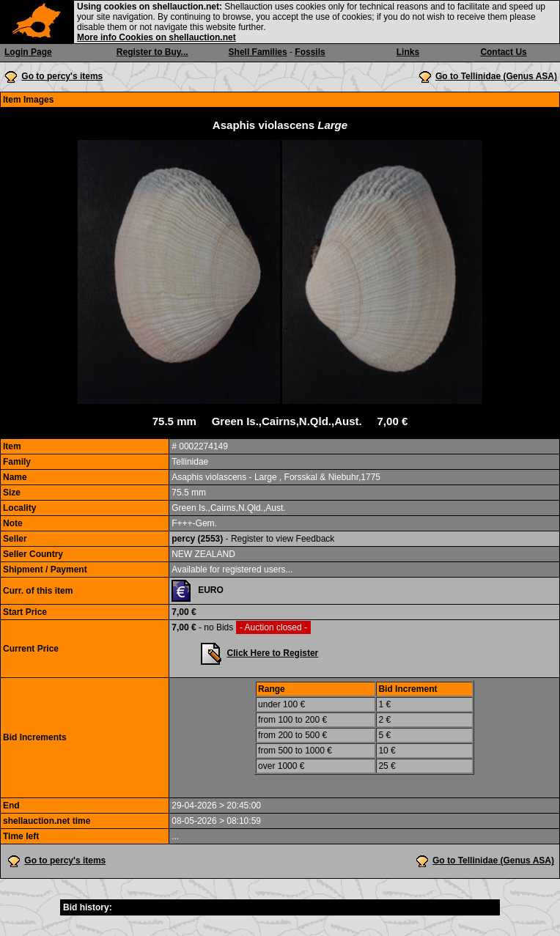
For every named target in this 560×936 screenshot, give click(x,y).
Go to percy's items (62, 76)
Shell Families (258, 52)
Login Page (28, 52)
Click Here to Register (273, 653)
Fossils (310, 52)
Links (408, 52)
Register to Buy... (152, 52)
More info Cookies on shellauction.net (156, 37)
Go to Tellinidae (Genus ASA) (496, 76)
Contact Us (503, 52)
